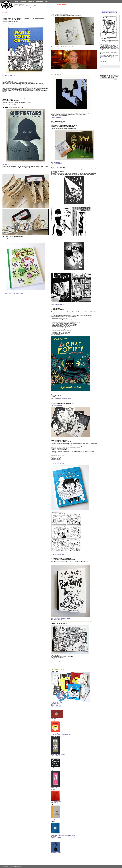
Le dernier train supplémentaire (106, 44)
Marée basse (56, 703)
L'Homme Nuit (57, 163)
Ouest (55, 719)
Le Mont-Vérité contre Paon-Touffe (62, 618)
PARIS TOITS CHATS (10, 76)
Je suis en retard (57, 706)
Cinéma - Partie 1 (57, 238)
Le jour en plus (57, 48)
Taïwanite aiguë (57, 661)
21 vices (55, 788)
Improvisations (57, 819)
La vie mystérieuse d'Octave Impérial (62, 733)
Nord (54, 836)
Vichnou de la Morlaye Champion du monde (64, 835)
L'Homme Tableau (58, 164)
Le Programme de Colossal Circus (62, 734)
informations (39, 2)
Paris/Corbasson (57, 801)
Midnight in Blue (57, 853)
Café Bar (55, 704)
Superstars (7, 164)
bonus (46, 2)
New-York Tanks (57, 118)
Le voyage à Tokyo (9, 238)
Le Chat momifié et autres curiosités (62, 399)
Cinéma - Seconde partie (59, 304)
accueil (16, 2)
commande (31, 2)
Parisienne (56, 802)
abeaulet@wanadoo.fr (31, 7)
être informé (115, 58)
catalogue (23, 2)
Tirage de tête (57, 768)
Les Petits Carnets (58, 406)
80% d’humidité (57, 838)
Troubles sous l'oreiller (59, 755)
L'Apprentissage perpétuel (60, 463)
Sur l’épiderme (57, 756)
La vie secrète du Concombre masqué (14, 293)
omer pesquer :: (17, 867)
